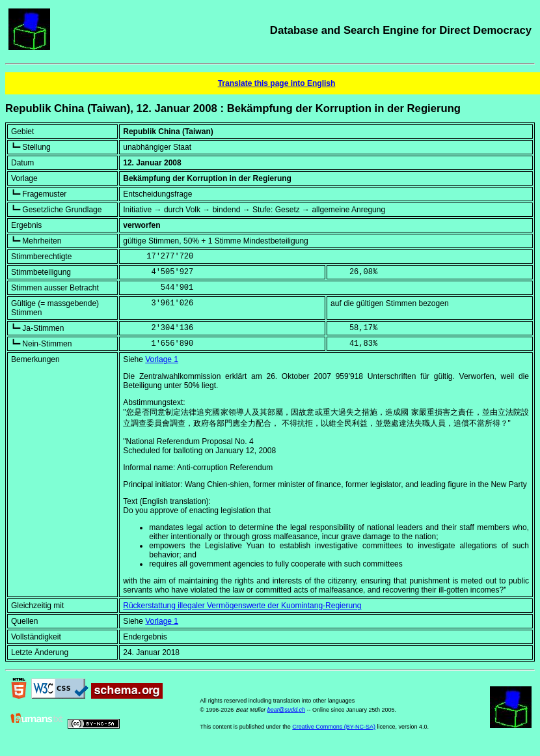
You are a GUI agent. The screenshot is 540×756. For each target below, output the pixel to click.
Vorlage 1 (162, 359)
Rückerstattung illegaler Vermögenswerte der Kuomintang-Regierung (242, 606)
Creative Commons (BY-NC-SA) (334, 727)
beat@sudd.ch (286, 710)
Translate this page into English (277, 83)
